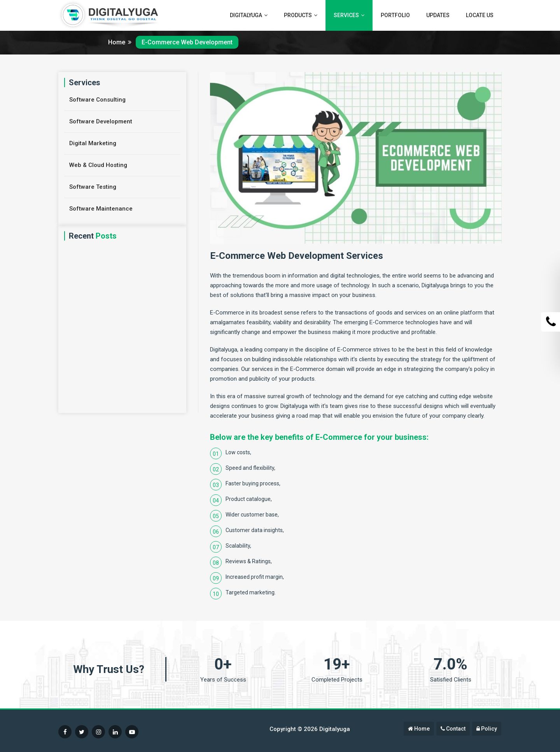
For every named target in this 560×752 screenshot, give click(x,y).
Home (120, 42)
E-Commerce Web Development (187, 42)
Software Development (101, 121)
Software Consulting (97, 100)
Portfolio (395, 15)
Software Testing (93, 187)
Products (301, 15)
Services (349, 15)
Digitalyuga (249, 15)
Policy (487, 729)
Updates (438, 15)
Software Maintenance (101, 209)
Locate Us (480, 15)
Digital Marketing (93, 143)
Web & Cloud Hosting (98, 165)
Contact (453, 729)
